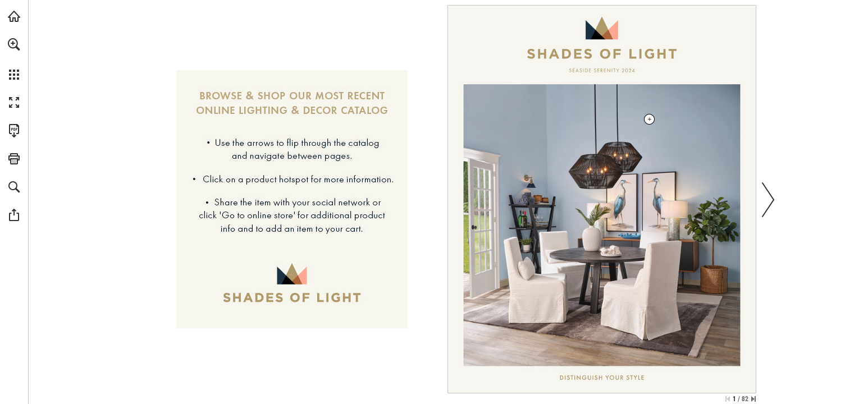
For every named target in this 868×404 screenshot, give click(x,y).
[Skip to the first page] (728, 399)
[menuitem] (14, 59)
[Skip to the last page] (753, 399)
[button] (14, 44)
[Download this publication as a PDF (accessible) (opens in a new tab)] (14, 131)
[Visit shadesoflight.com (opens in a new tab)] (14, 16)
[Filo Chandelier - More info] (602, 225)
